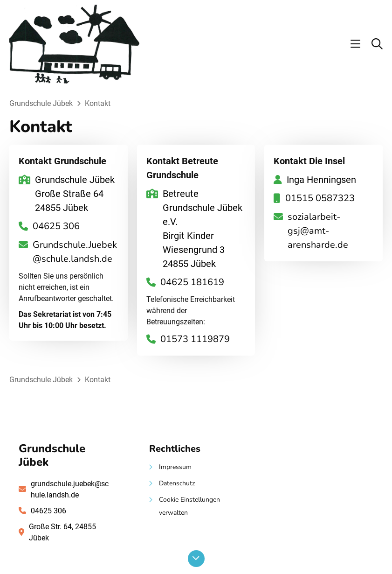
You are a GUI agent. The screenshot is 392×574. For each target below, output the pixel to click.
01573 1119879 (195, 339)
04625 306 (56, 226)
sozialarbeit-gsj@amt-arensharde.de (318, 231)
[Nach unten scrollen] (196, 559)
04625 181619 (192, 282)
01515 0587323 (320, 198)
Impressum (175, 467)
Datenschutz (177, 483)
